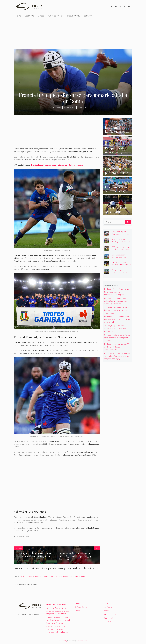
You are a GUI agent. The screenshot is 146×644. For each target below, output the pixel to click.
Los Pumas (29, 16)
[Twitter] (116, 7)
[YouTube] (125, 7)
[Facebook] (112, 7)
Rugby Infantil (73, 16)
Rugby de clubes (55, 16)
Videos (41, 16)
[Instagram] (120, 7)
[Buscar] (128, 222)
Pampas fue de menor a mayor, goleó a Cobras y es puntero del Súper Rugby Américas (121, 243)
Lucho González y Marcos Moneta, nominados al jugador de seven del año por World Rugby (117, 356)
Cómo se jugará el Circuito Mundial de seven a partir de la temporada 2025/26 (119, 273)
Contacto (88, 16)
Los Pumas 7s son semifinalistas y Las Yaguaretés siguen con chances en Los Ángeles (121, 258)
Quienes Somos (81, 607)
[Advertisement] (73, 34)
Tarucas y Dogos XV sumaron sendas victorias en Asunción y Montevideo (121, 266)
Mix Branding (71, 641)
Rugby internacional (22, 536)
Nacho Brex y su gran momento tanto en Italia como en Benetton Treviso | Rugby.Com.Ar (53, 576)
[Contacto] (129, 7)
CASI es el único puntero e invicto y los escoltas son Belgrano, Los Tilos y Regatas (121, 250)
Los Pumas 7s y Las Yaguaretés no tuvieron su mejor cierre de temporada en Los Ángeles (117, 292)
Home (18, 16)
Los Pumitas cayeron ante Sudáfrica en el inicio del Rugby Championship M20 (117, 347)
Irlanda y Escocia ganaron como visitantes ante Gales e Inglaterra (57, 165)
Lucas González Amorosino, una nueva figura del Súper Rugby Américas (76, 556)
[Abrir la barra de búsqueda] (129, 16)
